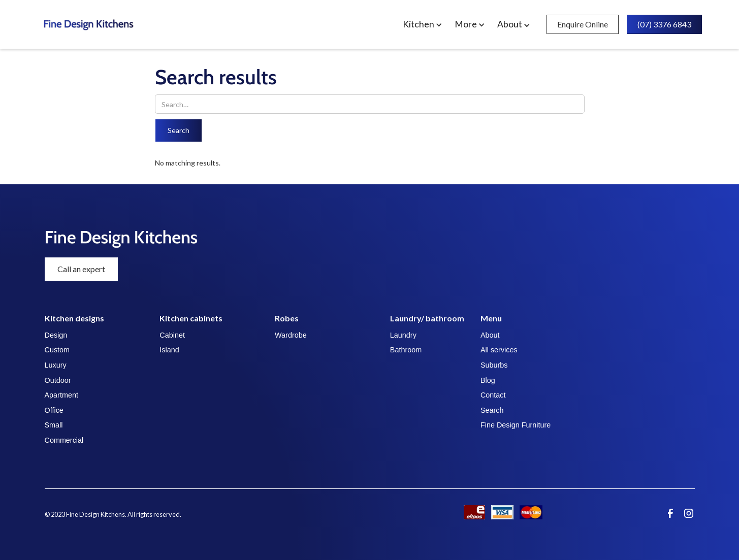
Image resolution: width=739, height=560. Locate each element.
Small (54, 425)
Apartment (61, 395)
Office (54, 410)
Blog (488, 380)
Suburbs (494, 365)
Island (169, 350)
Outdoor (58, 380)
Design (56, 335)
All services (499, 350)
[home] (126, 24)
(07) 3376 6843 (664, 24)
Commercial (64, 440)
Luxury (56, 365)
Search (492, 410)
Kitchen (419, 24)
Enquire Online (583, 24)
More (466, 24)
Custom (57, 350)
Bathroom (406, 350)
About (490, 335)
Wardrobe (291, 335)
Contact (493, 395)
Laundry (403, 335)
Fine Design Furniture (516, 425)
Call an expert (81, 269)
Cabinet (172, 335)
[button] (425, 25)
